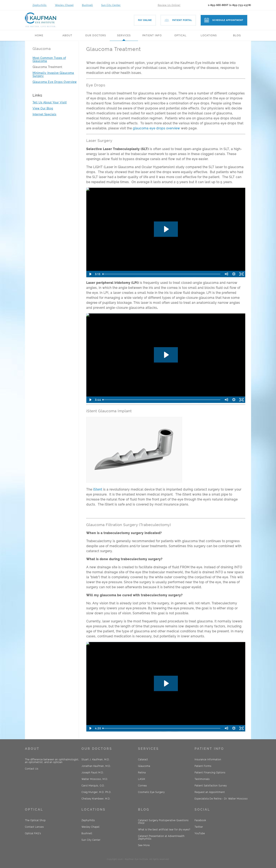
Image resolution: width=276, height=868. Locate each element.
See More (144, 845)
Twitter (199, 827)
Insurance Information (208, 760)
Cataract (143, 760)
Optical (180, 36)
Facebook (200, 820)
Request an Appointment (210, 792)
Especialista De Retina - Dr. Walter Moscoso (221, 799)
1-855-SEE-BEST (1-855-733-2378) (230, 5)
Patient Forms (203, 766)
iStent (97, 489)
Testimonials (202, 779)
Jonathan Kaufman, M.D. (96, 766)
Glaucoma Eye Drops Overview (55, 82)
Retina (142, 773)
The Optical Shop (35, 820)
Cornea (142, 786)
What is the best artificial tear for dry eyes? (164, 830)
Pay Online (145, 20)
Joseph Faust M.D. (93, 773)
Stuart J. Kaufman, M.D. (96, 760)
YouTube (200, 833)
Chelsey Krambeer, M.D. (96, 799)
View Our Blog (43, 108)
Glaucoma (42, 49)
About (67, 36)
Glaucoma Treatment (47, 67)
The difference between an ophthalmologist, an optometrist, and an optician (52, 761)
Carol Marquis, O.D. (93, 786)
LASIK (142, 779)
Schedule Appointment (228, 20)
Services (124, 36)
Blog (237, 36)
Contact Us (32, 769)
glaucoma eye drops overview (156, 128)
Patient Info (152, 36)
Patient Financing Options (210, 773)
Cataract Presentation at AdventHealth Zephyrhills (161, 837)
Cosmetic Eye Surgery (151, 792)
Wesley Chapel (64, 5)
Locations (209, 36)
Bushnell (87, 5)
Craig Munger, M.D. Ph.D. (96, 792)
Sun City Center (111, 5)
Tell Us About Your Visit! (50, 102)
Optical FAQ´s (33, 833)
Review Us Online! (169, 5)
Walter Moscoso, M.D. (95, 779)
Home (39, 36)
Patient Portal (182, 20)
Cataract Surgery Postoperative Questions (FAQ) (163, 822)
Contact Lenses (34, 827)
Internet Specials (44, 114)
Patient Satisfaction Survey (211, 786)
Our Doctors (96, 36)
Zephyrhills (40, 5)
